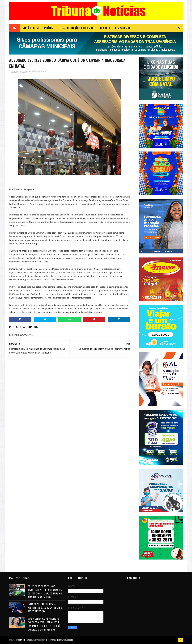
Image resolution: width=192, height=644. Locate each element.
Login (71, 640)
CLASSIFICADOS (123, 28)
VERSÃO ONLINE (31, 28)
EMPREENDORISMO (42, 72)
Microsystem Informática (56, 640)
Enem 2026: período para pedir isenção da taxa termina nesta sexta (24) (45, 608)
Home (15, 28)
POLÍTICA (49, 28)
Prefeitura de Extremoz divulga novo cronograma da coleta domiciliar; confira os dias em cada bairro (45, 592)
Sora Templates (25, 640)
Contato (105, 28)
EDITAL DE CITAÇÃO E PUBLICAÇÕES (77, 28)
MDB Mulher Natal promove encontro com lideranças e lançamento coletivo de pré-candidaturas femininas (44, 624)
